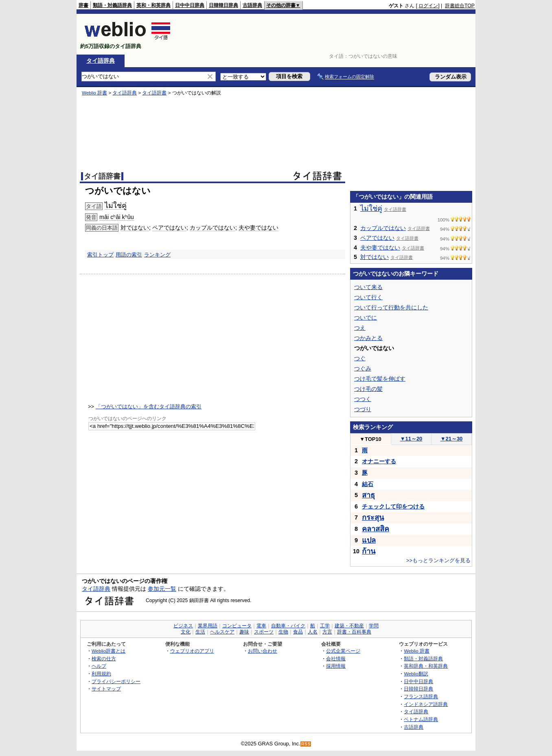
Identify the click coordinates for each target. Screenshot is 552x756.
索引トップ (100, 255)
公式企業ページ (343, 651)
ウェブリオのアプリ (192, 651)
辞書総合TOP (460, 6)
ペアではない (169, 228)
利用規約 (101, 674)
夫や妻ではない (258, 228)
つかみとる (368, 338)
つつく (363, 399)
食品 (298, 632)
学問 (374, 626)
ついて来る (368, 287)
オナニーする (379, 461)
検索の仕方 (104, 658)
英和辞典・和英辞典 (426, 666)
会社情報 (336, 658)
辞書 (83, 5)
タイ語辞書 (154, 93)
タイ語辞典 (101, 61)
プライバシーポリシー (116, 681)
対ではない (135, 228)
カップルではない (212, 228)
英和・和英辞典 (153, 5)
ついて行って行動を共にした (391, 307)
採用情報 (336, 666)
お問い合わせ (263, 651)
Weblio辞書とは (108, 651)
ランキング (157, 255)
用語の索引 (129, 255)
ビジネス (183, 626)
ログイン (428, 6)
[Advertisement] (326, 34)
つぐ (360, 358)
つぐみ (363, 368)
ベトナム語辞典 (421, 719)
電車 (261, 626)
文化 (186, 632)
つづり (363, 409)
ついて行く (368, 297)
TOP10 (370, 439)
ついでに (366, 318)
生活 (200, 632)
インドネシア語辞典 (426, 704)
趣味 (244, 632)
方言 (327, 632)
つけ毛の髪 (368, 389)
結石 (368, 484)
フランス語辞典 (421, 696)
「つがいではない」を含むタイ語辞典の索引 (149, 406)
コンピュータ (237, 626)
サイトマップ (106, 689)
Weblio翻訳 (416, 674)
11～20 (411, 439)
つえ (360, 328)
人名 (313, 632)
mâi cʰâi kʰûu (117, 217)
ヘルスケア (222, 632)
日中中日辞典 (190, 5)
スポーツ (264, 632)
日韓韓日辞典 (223, 5)
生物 (283, 632)
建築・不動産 (349, 626)
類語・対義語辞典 (112, 5)
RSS (306, 744)
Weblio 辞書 (94, 93)
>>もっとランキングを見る (438, 560)
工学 (325, 626)
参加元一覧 (162, 589)
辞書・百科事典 (354, 632)
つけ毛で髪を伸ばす (380, 379)
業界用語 (208, 626)
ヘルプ (99, 666)
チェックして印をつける (393, 506)
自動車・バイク (288, 626)
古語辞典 (252, 5)
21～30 (452, 439)
